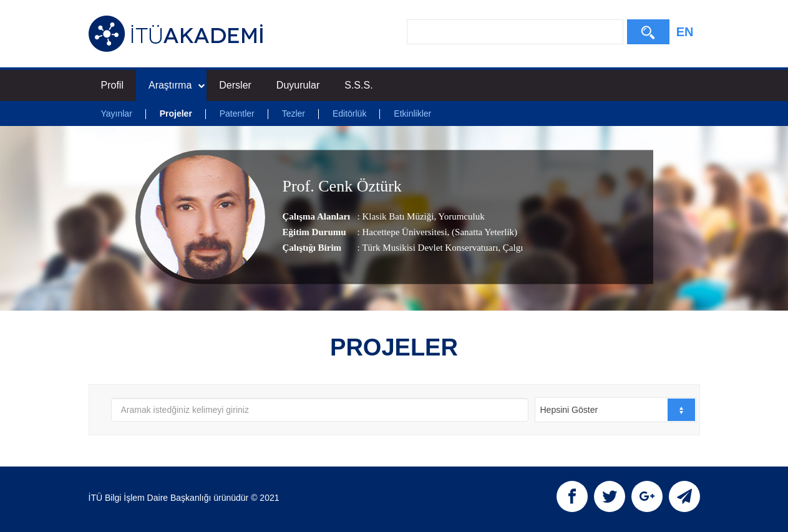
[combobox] (615, 410)
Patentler (237, 114)
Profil (112, 85)
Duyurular (298, 85)
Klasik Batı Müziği (398, 216)
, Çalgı (510, 248)
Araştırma (177, 85)
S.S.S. (358, 85)
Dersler (235, 85)
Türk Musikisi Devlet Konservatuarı (430, 248)
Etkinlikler (412, 114)
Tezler (294, 114)
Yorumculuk (460, 216)
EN (685, 32)
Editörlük (349, 114)
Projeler (176, 114)
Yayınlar (117, 114)
